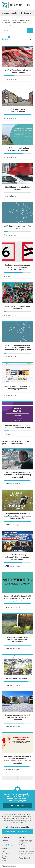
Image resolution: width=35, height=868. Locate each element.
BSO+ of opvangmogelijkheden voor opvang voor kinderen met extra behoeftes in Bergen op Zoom (18, 347)
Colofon (22, 856)
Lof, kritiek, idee (7, 845)
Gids (3, 852)
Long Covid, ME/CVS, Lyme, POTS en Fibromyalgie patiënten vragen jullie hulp (17, 598)
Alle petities (6, 854)
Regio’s (4, 860)
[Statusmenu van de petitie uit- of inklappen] (31, 40)
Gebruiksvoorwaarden (27, 852)
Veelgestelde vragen (26, 841)
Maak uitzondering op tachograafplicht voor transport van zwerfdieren (17, 557)
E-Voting (22, 845)
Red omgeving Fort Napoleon (17, 678)
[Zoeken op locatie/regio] (14, 31)
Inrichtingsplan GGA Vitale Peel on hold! (18, 227)
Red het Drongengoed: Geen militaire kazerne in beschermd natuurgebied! (17, 639)
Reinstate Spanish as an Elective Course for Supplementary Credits (18, 426)
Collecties (5, 38)
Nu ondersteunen (18, 805)
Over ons (5, 841)
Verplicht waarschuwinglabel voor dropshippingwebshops (18, 387)
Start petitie (6, 856)
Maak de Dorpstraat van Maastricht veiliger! (17, 110)
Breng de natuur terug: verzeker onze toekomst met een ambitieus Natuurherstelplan (18, 516)
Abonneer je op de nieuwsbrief (17, 831)
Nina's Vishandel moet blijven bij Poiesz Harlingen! (18, 71)
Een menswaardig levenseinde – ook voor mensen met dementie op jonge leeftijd (18, 475)
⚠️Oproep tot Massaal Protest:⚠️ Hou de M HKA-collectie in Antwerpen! (17, 717)
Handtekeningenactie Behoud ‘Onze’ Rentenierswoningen (17, 149)
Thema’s (5, 858)
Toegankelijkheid (25, 858)
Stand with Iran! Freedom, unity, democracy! (17, 307)
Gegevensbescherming (27, 854)
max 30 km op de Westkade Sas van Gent (18, 188)
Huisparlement (24, 843)
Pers (3, 843)
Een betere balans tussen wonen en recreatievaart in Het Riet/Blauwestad (17, 267)
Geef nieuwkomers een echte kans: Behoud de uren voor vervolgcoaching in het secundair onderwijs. (17, 760)
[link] (32, 5)
